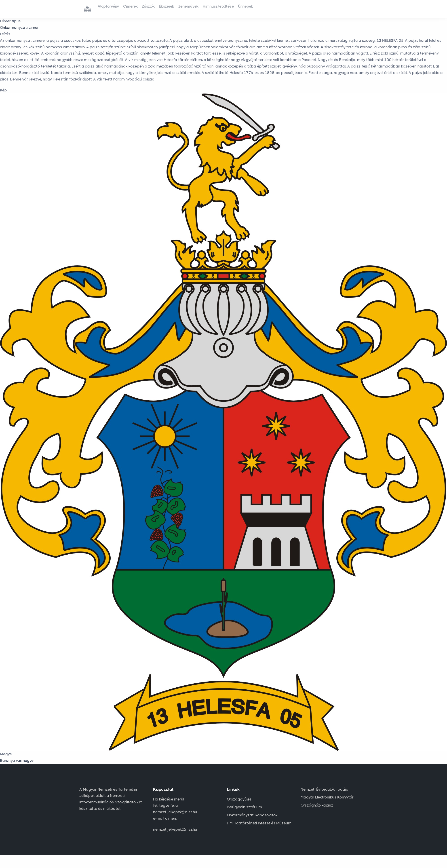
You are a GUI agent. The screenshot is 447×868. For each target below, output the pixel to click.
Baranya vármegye (17, 760)
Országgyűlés (239, 799)
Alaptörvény (111, 8)
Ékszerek (184, 8)
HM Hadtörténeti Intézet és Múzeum (259, 823)
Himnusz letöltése (245, 8)
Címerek (138, 8)
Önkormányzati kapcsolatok (252, 815)
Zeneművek (211, 8)
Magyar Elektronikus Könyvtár (327, 797)
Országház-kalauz (317, 805)
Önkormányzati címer (19, 27)
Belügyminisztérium (244, 807)
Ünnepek (278, 8)
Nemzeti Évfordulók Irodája (325, 789)
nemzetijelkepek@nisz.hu (175, 829)
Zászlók (161, 8)
